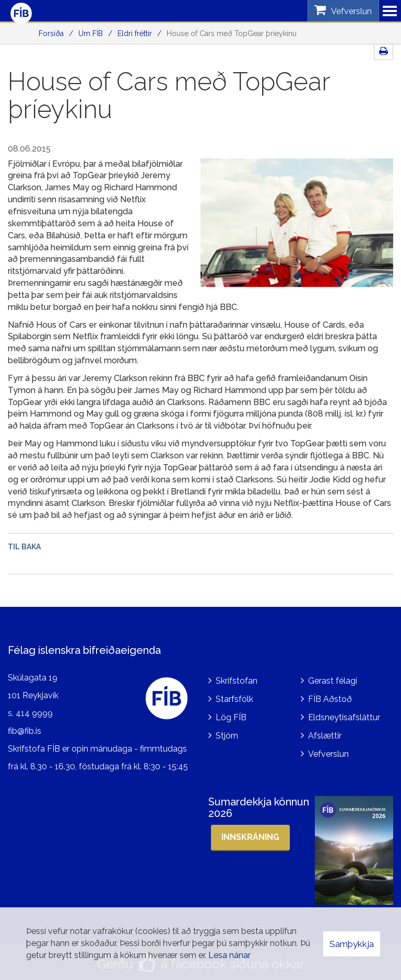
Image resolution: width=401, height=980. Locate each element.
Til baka (24, 547)
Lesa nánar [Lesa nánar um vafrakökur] (229, 955)
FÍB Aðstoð (330, 697)
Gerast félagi (333, 679)
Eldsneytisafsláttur (344, 715)
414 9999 (34, 711)
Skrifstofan (237, 679)
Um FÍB (91, 33)
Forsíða (51, 33)
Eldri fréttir (135, 33)
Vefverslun (328, 751)
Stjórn (227, 733)
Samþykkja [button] (352, 944)
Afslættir (325, 733)
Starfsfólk (234, 697)
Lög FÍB (231, 715)
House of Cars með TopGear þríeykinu (232, 33)
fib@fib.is (25, 728)
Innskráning (250, 834)
